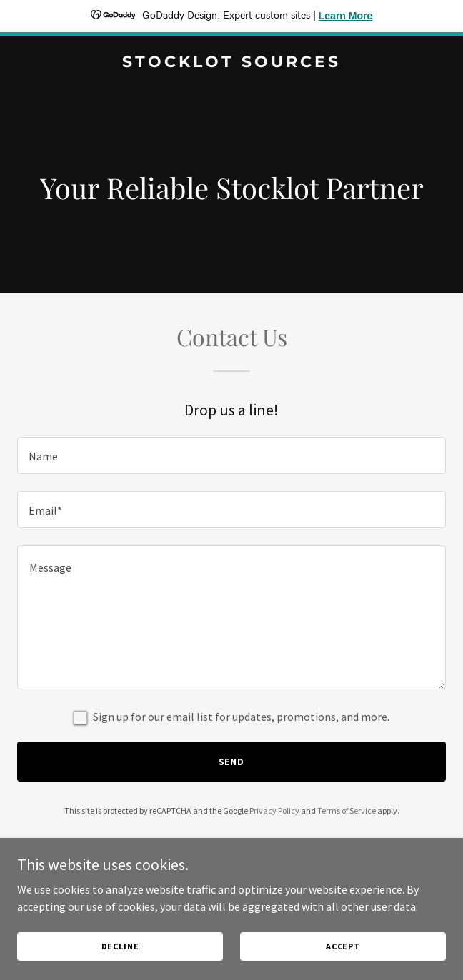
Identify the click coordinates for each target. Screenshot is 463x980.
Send (232, 762)
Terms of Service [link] (347, 810)
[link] (231, 63)
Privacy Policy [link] (274, 810)
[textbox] (231, 455)
